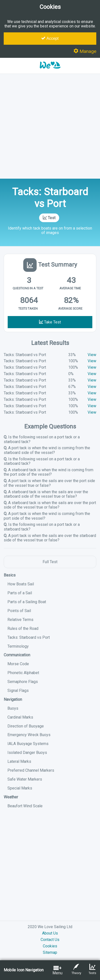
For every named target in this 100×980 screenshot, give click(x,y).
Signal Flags (18, 691)
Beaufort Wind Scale (25, 806)
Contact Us (50, 940)
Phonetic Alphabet (23, 673)
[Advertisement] (50, 126)
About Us (50, 933)
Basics (10, 575)
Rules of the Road (23, 628)
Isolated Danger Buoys (27, 753)
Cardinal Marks (20, 717)
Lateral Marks (19, 761)
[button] (50, 71)
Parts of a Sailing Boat (27, 602)
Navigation (13, 699)
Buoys (13, 708)
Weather (11, 797)
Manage (85, 51)
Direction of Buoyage (26, 726)
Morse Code (18, 664)
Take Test (50, 322)
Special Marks (20, 788)
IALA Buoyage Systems (28, 744)
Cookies (50, 946)
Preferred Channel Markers (31, 770)
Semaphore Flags (23, 682)
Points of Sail (19, 611)
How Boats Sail (21, 584)
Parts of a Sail (20, 593)
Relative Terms (20, 620)
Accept (50, 38)
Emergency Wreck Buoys (29, 735)
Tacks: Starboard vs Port (29, 637)
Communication (17, 655)
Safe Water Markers (25, 779)
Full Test (50, 562)
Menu (57, 970)
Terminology (18, 646)
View (92, 355)
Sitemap (50, 952)
